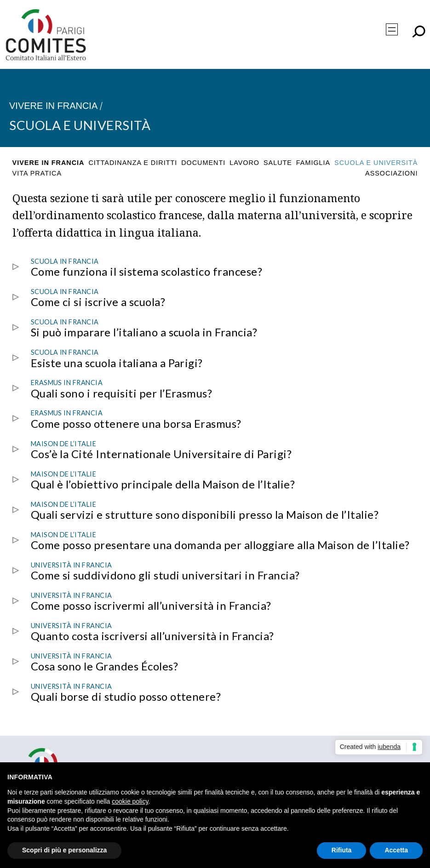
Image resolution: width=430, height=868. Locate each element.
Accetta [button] (396, 850)
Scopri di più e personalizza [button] (64, 850)
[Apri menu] (392, 29)
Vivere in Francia (53, 106)
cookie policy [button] (130, 801)
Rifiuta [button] (342, 850)
